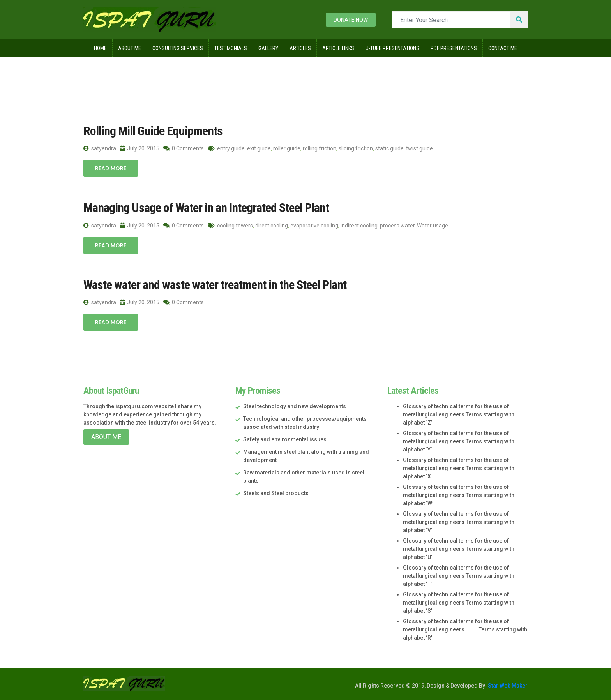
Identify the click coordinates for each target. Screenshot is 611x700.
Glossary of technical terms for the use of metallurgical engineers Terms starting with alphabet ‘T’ (459, 576)
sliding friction (356, 148)
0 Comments (184, 148)
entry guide (231, 148)
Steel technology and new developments (295, 406)
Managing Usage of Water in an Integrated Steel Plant (206, 208)
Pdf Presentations (454, 48)
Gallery (268, 48)
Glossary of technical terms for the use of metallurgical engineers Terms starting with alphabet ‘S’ (459, 603)
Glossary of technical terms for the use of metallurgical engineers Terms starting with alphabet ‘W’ (459, 495)
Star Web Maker (507, 686)
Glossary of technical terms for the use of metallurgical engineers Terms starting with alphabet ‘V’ (459, 522)
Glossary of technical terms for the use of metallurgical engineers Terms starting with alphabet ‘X (459, 468)
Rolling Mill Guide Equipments (153, 131)
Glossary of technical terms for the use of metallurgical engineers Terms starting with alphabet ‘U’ (459, 549)
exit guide (259, 148)
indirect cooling (359, 226)
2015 (130, 73)
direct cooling (272, 226)
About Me (130, 48)
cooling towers (235, 226)
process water (397, 226)
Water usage (433, 226)
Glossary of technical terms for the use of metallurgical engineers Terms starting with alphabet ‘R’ (465, 629)
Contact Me (503, 48)
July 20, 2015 (140, 148)
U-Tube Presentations (392, 48)
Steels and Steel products (276, 493)
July (155, 73)
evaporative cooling (314, 226)
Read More (111, 168)
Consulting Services (178, 48)
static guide (389, 148)
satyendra (100, 148)
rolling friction (320, 148)
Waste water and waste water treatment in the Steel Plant (215, 285)
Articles (300, 48)
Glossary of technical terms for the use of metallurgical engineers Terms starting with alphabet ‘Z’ (459, 414)
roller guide (287, 148)
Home (100, 48)
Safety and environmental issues (285, 439)
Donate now (351, 20)
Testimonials (231, 48)
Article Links (338, 48)
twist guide (419, 148)
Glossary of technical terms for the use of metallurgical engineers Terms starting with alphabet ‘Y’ (459, 441)
